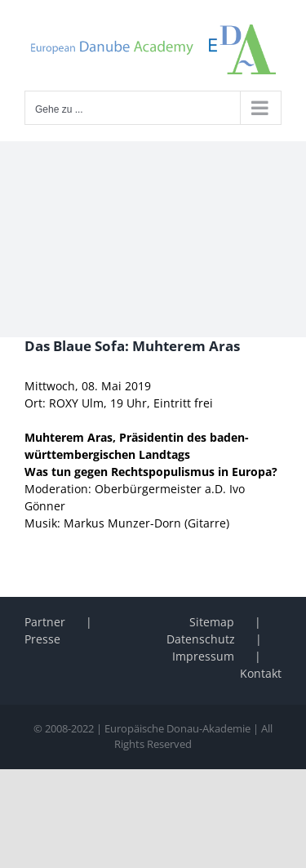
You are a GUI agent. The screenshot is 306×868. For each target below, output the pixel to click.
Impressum (203, 656)
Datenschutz (201, 639)
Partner (45, 622)
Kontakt (261, 673)
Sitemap (212, 622)
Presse (42, 639)
